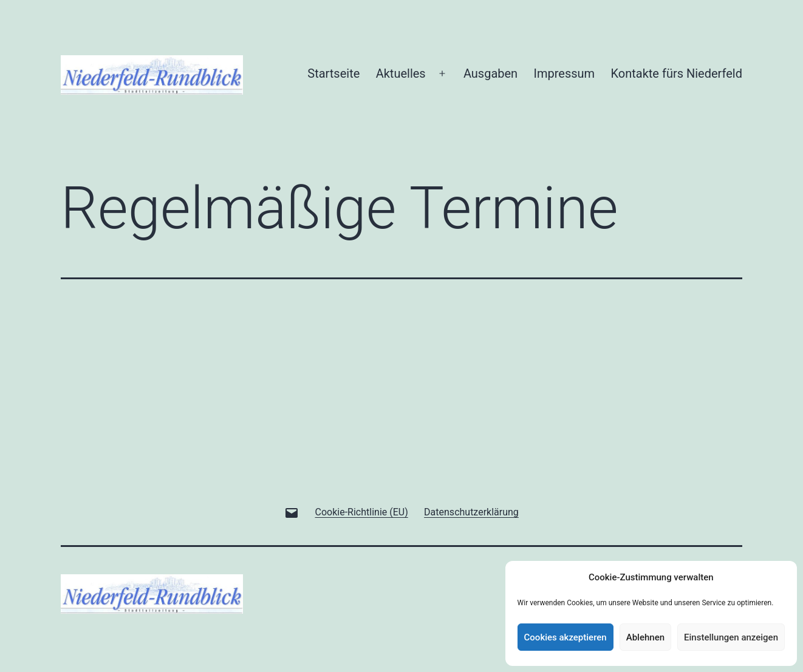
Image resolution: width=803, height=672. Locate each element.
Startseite (333, 73)
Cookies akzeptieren (566, 637)
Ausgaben (490, 73)
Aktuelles (401, 73)
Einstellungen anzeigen (731, 637)
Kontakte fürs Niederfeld (677, 73)
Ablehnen (645, 637)
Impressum (565, 73)
